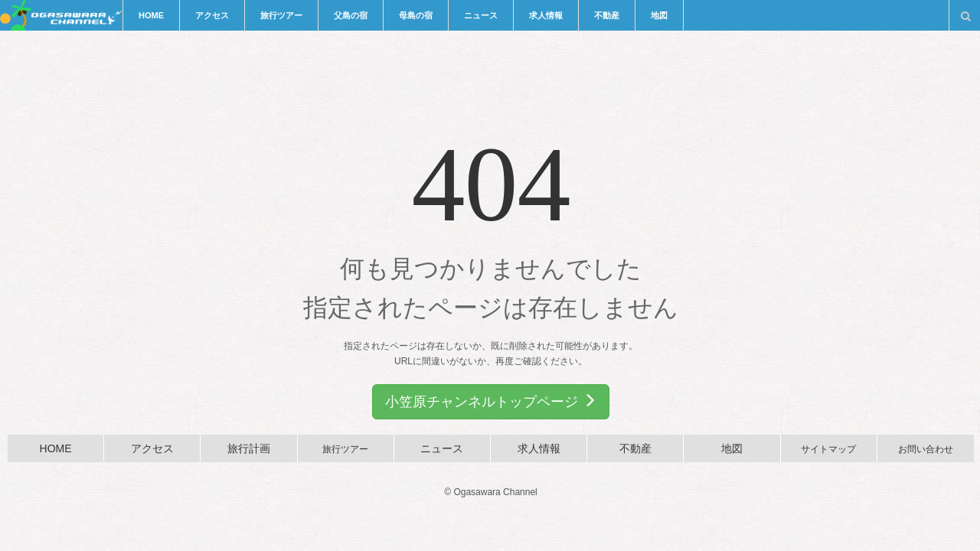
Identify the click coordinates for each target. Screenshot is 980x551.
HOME (151, 15)
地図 (659, 15)
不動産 (607, 15)
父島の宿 (351, 15)
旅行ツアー (281, 15)
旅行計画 (249, 448)
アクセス (212, 15)
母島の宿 (416, 15)
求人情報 (546, 15)
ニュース (481, 15)
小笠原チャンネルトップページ (490, 401)
